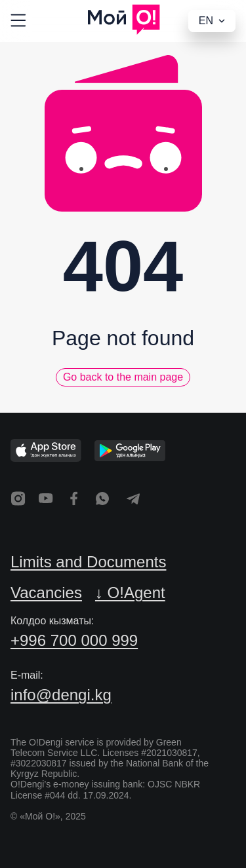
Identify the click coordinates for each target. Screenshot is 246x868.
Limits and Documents (88, 562)
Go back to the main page (123, 377)
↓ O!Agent (130, 593)
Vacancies (46, 593)
